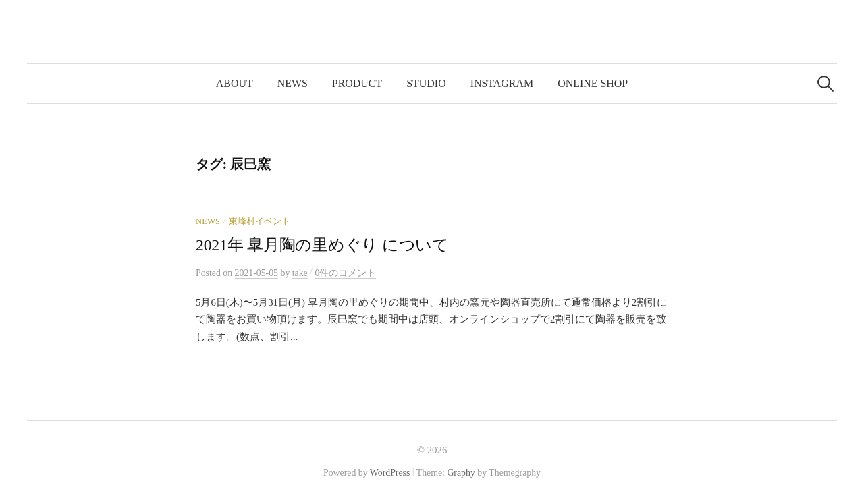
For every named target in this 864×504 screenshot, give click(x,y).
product (357, 83)
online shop (593, 83)
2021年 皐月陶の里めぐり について (322, 245)
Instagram (502, 83)
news (293, 83)
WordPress (390, 473)
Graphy (461, 473)
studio (426, 83)
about (235, 83)
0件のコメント (346, 273)
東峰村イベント (260, 221)
